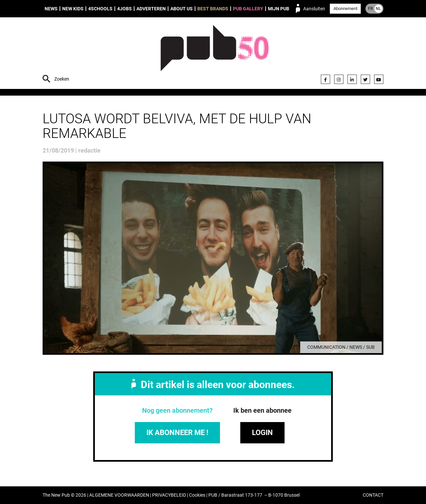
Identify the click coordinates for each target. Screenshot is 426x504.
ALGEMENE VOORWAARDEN (119, 495)
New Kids (73, 9)
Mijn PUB (279, 9)
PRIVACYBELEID (169, 495)
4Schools (100, 9)
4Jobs (124, 9)
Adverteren (151, 9)
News (51, 9)
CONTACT (373, 495)
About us (182, 9)
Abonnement (345, 8)
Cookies (197, 495)
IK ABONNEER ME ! (177, 433)
